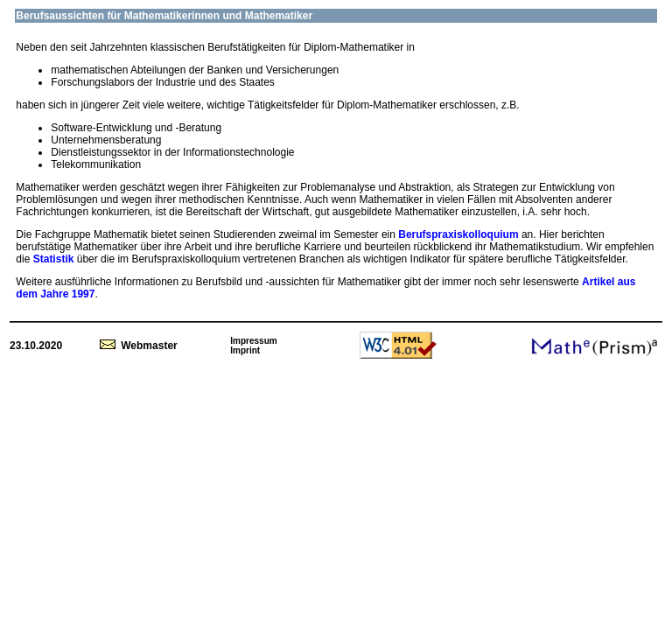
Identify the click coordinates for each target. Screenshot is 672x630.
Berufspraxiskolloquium (460, 234)
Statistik (54, 259)
